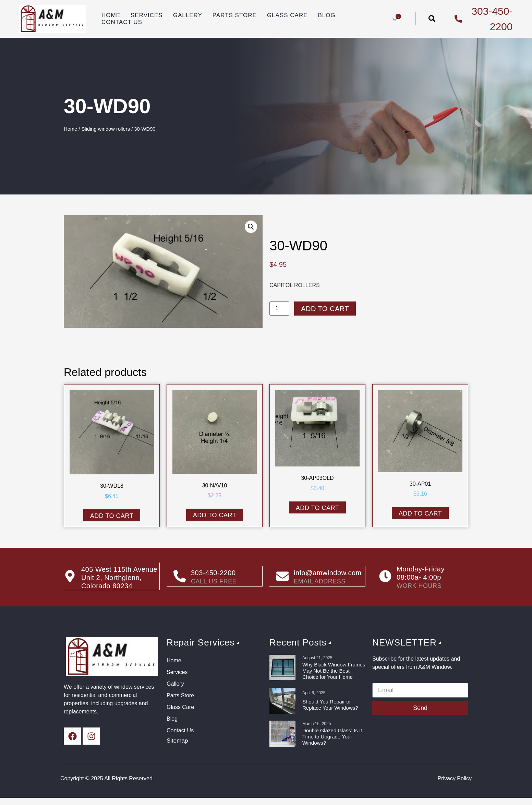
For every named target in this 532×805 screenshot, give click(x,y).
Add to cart (325, 309)
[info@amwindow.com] (282, 576)
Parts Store (235, 15)
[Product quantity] (279, 309)
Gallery (188, 15)
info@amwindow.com (328, 573)
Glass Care (287, 15)
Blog (327, 15)
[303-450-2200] (180, 576)
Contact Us (122, 22)
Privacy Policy (455, 778)
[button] (251, 227)
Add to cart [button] (112, 516)
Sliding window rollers (106, 129)
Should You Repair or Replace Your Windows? (330, 705)
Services (147, 15)
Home (111, 15)
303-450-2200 (213, 573)
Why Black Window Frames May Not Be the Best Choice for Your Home (334, 671)
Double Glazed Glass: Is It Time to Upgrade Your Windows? (332, 737)
